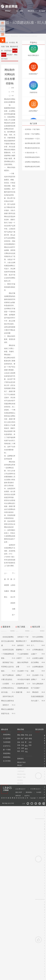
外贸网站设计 (37, 789)
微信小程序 (20, 792)
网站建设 (3, 2)
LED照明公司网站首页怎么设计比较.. (8, 688)
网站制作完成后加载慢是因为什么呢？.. (37, 696)
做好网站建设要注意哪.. (33, 143)
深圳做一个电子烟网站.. (33, 134)
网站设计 (15, 2)
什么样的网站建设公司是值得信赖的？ (13, 597)
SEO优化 (12, 43)
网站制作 (9, 2)
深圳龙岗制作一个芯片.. (33, 139)
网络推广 (22, 2)
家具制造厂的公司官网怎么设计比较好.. (8, 667)
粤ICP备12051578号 (8, 803)
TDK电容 (40, 792)
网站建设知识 (15, 36)
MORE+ (13, 631)
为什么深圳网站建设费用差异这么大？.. (37, 641)
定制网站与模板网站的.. (33, 162)
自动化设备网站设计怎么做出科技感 (8, 641)
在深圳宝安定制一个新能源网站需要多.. (8, 654)
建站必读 (20, 783)
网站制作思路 (21, 774)
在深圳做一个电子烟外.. (33, 129)
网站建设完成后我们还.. (33, 148)
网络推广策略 (9, 45)
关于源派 (42, 11)
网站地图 (43, 2)
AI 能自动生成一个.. (31, 153)
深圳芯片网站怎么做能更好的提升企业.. (8, 709)
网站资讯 (31, 11)
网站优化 (7, 150)
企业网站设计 (22, 789)
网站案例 (20, 11)
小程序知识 (8, 51)
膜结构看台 (30, 792)
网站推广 (10, 55)
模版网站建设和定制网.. (33, 167)
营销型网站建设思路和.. (33, 157)
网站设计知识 (21, 762)
